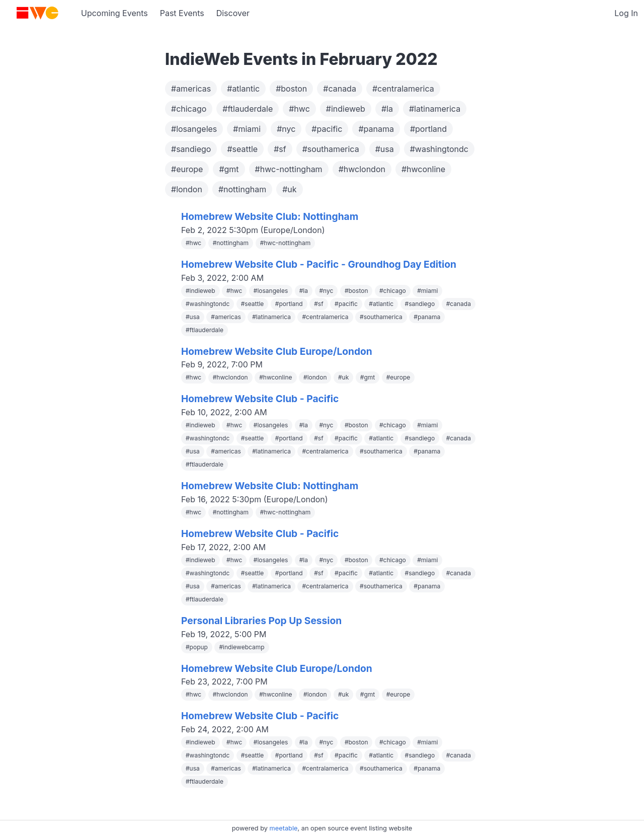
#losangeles (194, 129)
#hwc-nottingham (289, 169)
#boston (291, 89)
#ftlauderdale (248, 109)
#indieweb (346, 109)
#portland (428, 129)
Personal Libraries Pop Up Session (261, 621)
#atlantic (243, 89)
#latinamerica (435, 109)
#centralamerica (403, 89)
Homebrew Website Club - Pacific (260, 399)
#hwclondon (362, 169)
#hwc (299, 109)
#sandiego (191, 149)
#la (387, 109)
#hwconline (423, 169)
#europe (187, 169)
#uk (289, 189)
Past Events (182, 13)
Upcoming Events (114, 13)
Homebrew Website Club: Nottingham (270, 216)
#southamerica (331, 149)
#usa (385, 149)
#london (187, 189)
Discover (233, 13)
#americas (191, 89)
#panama (376, 129)
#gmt (229, 169)
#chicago (189, 109)
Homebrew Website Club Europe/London (277, 351)
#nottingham (242, 189)
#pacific (327, 129)
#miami (247, 129)
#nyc (286, 129)
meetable (284, 828)
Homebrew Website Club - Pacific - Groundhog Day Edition (319, 264)
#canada (340, 89)
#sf (280, 149)
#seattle (242, 149)
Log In (626, 13)
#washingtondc (439, 149)
